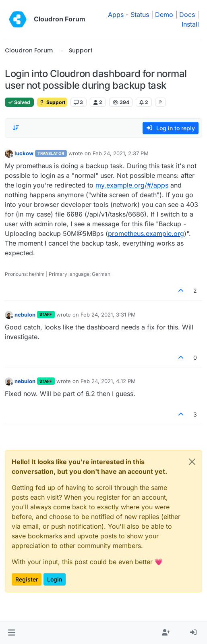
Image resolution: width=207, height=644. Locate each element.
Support (52, 102)
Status (140, 15)
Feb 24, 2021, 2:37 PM (121, 153)
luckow (24, 153)
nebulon (25, 315)
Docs (187, 15)
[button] (11, 633)
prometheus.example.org (146, 233)
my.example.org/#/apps (132, 185)
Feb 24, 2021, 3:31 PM (108, 315)
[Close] (192, 462)
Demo (164, 15)
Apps (116, 15)
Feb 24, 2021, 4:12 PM (108, 381)
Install (190, 24)
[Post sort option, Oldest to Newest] (16, 128)
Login (55, 579)
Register (27, 579)
